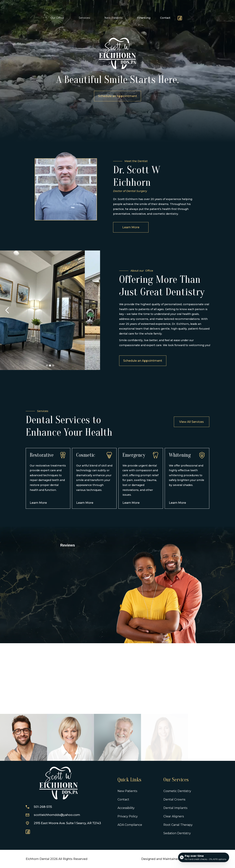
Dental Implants (175, 808)
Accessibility (126, 808)
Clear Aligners (174, 816)
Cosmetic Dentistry (177, 791)
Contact (165, 18)
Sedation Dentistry (177, 833)
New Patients (127, 791)
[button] (58, 18)
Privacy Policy (128, 816)
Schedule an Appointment (159, 361)
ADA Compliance (130, 825)
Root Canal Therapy (178, 825)
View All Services (191, 422)
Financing (144, 18)
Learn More (131, 244)
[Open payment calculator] (204, 857)
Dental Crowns (174, 799)
